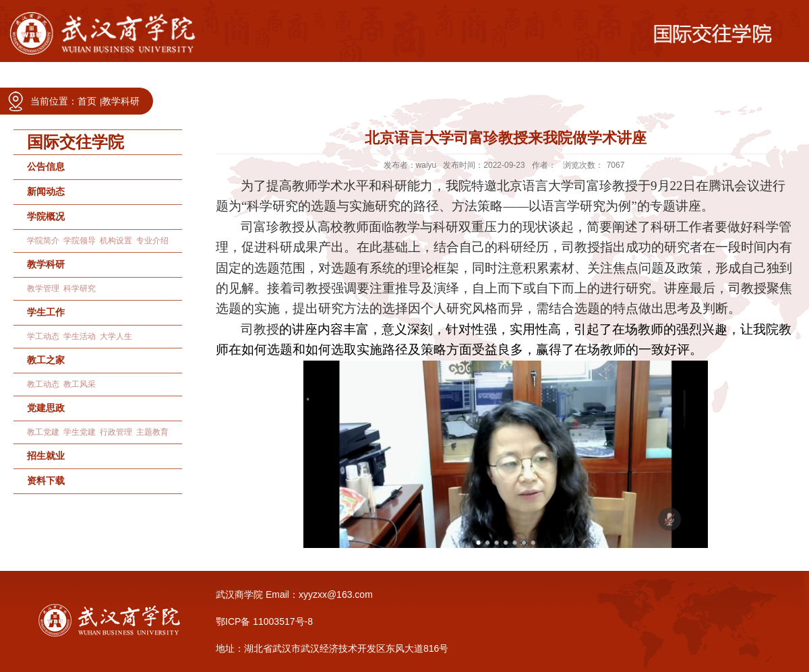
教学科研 (121, 101)
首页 (87, 101)
